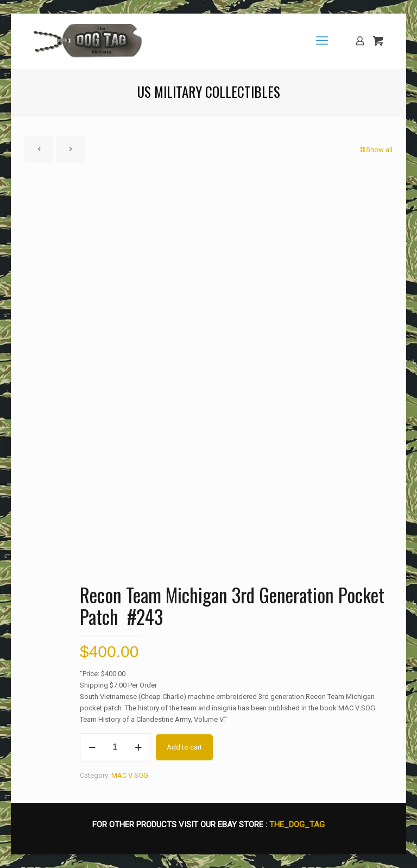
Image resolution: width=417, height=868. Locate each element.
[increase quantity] (138, 747)
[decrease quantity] (92, 747)
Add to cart (184, 747)
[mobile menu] (322, 41)
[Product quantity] (115, 747)
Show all (376, 150)
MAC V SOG (130, 775)
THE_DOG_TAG (297, 825)
